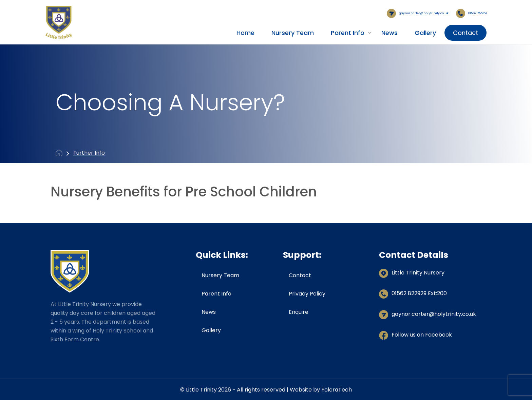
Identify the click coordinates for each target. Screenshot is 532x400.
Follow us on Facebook (422, 334)
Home (245, 32)
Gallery (425, 32)
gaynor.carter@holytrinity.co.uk (389, 13)
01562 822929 (464, 13)
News (389, 32)
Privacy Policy (307, 293)
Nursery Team (293, 32)
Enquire (299, 311)
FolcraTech (337, 389)
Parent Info (348, 32)
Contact (465, 32)
